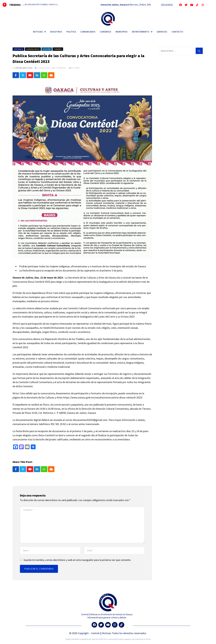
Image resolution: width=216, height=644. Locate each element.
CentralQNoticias (24, 68)
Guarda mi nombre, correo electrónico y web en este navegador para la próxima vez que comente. (77, 560)
